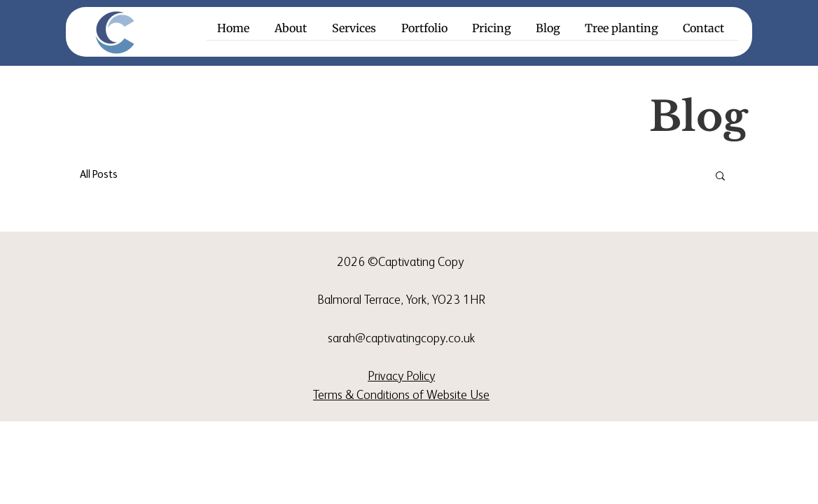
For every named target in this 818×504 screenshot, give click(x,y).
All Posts (99, 175)
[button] (356, 33)
